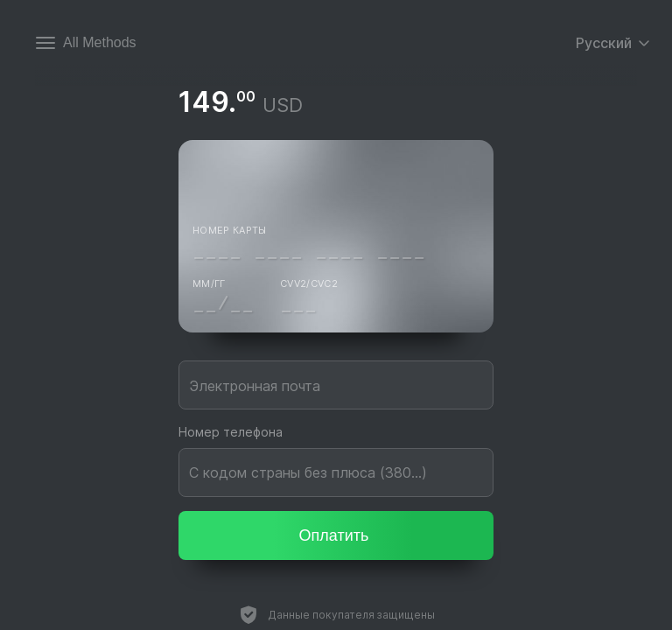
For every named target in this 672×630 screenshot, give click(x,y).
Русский (613, 43)
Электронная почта (255, 386)
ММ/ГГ (209, 283)
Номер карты (230, 230)
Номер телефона (231, 432)
